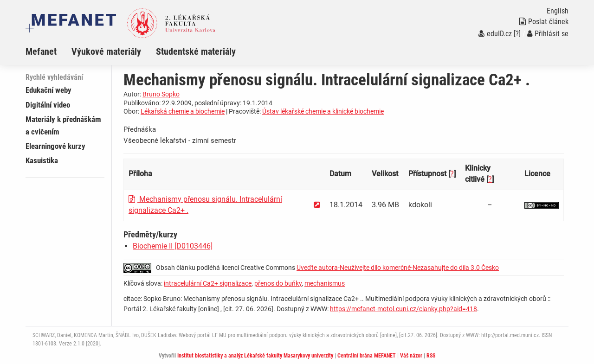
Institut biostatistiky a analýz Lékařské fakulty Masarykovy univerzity (255, 356)
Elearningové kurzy (55, 146)
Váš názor (411, 356)
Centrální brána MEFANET (367, 356)
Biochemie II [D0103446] (173, 246)
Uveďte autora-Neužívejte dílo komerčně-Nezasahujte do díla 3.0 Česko (398, 268)
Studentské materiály (196, 51)
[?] (517, 34)
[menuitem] (48, 51)
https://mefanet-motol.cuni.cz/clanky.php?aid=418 (404, 309)
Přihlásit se (548, 34)
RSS (431, 356)
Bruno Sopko (161, 94)
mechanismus (325, 283)
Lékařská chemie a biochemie (183, 111)
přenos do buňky (278, 283)
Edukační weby (48, 90)
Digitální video (48, 105)
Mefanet (41, 51)
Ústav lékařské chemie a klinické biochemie (323, 111)
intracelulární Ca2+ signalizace (208, 283)
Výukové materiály (106, 51)
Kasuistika (42, 160)
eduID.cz (495, 34)
